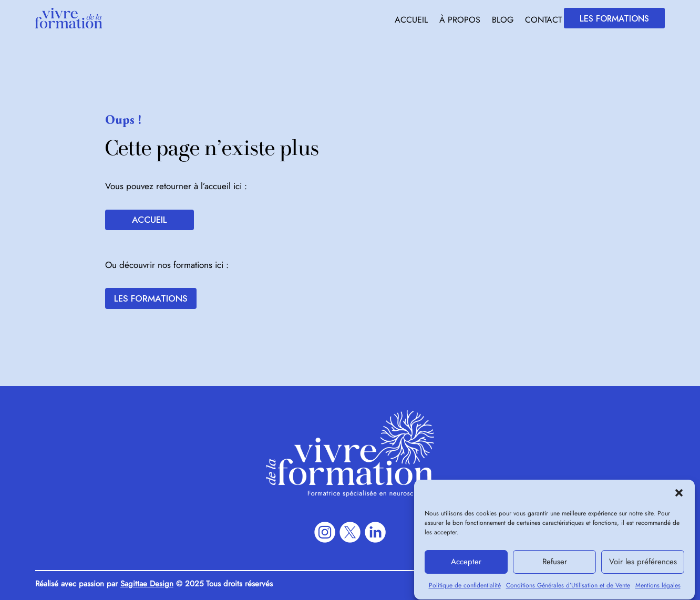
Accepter (466, 567)
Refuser (555, 567)
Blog (503, 21)
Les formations (614, 19)
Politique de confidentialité (465, 591)
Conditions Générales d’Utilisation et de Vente (568, 591)
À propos (460, 21)
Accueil (411, 21)
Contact (543, 21)
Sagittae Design (147, 584)
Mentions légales (658, 591)
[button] (679, 498)
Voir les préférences (643, 567)
